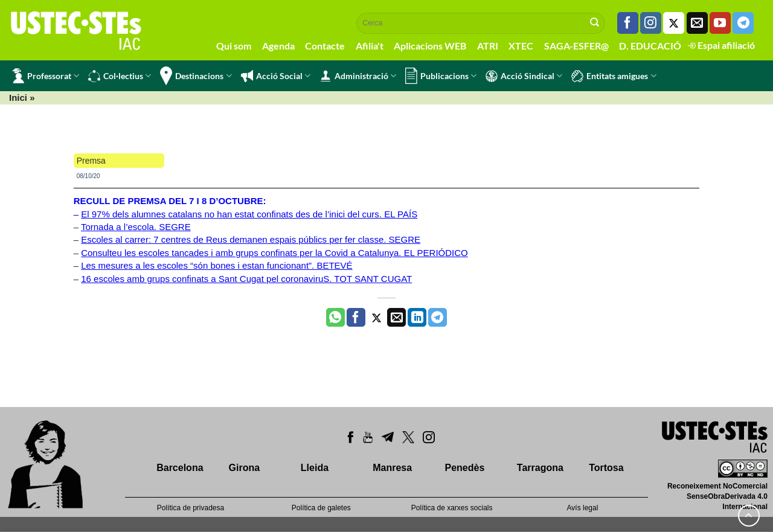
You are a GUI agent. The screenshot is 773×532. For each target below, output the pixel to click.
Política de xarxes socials (452, 508)
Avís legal (583, 508)
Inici (18, 98)
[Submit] (595, 23)
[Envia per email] (396, 318)
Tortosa (606, 468)
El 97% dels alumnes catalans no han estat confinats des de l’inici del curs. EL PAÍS (249, 214)
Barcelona (180, 468)
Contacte (325, 46)
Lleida (315, 468)
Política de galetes (321, 508)
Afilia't (370, 46)
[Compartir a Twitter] (377, 318)
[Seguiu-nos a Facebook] (628, 23)
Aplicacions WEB (430, 46)
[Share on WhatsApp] (335, 318)
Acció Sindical (524, 76)
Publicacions (441, 76)
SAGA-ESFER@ (576, 46)
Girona (245, 468)
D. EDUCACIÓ (650, 46)
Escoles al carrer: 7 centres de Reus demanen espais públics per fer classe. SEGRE (251, 239)
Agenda (278, 46)
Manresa (392, 468)
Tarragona (540, 468)
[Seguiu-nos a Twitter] (674, 23)
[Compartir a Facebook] (356, 318)
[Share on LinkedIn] (417, 318)
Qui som (234, 46)
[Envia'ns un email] (697, 23)
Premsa (91, 161)
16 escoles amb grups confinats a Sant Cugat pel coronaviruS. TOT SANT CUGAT (246, 279)
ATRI (488, 46)
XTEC (521, 46)
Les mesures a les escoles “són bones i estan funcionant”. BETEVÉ (217, 265)
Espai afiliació (721, 45)
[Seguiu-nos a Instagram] (651, 23)
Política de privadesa (191, 508)
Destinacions (196, 76)
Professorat (46, 76)
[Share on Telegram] (438, 318)
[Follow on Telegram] (743, 23)
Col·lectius (120, 76)
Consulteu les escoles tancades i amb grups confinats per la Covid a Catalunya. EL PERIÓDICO (274, 253)
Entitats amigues (614, 76)
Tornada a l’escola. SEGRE (136, 227)
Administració (358, 76)
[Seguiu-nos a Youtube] (720, 23)
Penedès (465, 468)
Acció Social (276, 76)
